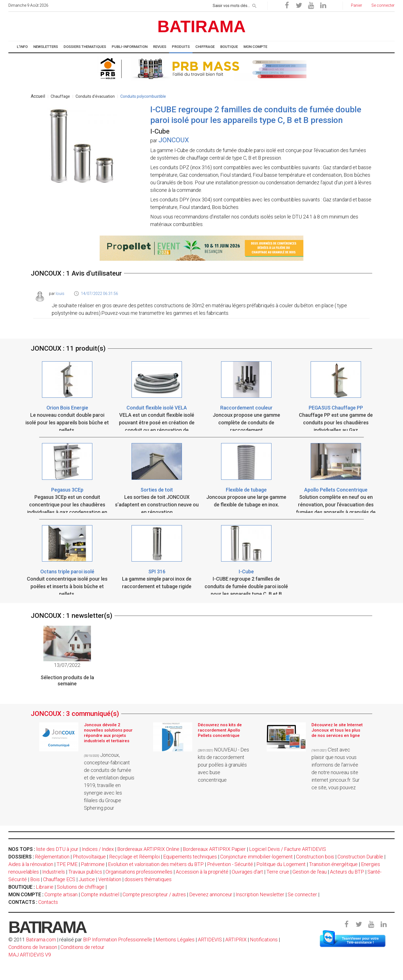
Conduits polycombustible (143, 96)
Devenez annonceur (211, 894)
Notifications (264, 940)
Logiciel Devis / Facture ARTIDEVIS (288, 849)
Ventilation (110, 879)
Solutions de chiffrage (81, 887)
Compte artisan (61, 894)
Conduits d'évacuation (95, 96)
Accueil (38, 96)
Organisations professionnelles (139, 872)
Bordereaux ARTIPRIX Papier (214, 849)
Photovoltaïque (89, 857)
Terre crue (278, 872)
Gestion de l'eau (310, 872)
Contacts (48, 902)
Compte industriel (100, 894)
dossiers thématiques (148, 879)
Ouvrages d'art (247, 872)
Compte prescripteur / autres (154, 894)
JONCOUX (174, 140)
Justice (87, 879)
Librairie (45, 887)
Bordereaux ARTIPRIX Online (148, 849)
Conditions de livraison (33, 947)
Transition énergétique (333, 864)
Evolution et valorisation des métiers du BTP (156, 864)
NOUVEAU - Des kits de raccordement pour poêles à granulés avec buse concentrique (223, 765)
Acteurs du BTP (347, 872)
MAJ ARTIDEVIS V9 (30, 955)
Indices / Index (98, 849)
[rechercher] (254, 5)
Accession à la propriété (202, 872)
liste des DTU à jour (57, 849)
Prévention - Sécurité (230, 864)
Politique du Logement (281, 864)
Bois (35, 879)
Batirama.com (41, 940)
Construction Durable (360, 857)
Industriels (54, 872)
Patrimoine (93, 864)
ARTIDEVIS (210, 940)
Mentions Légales (175, 940)
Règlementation (52, 857)
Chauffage (60, 96)
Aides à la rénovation (31, 864)
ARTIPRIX (236, 940)
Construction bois (315, 857)
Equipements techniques (190, 857)
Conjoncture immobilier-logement (256, 857)
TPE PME (67, 864)
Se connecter (302, 894)
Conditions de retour (82, 947)
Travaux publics (85, 872)
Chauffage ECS (59, 879)
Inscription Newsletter (260, 894)
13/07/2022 (67, 665)
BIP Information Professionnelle (118, 940)
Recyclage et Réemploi (134, 857)
